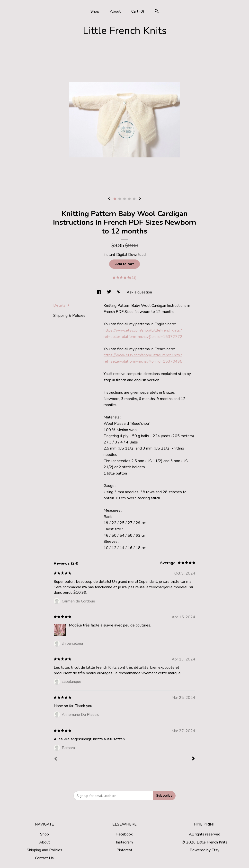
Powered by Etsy (205, 850)
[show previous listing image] (109, 199)
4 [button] (129, 199)
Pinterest (124, 850)
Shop (95, 11)
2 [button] (120, 199)
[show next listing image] (140, 199)
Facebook (124, 834)
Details (61, 305)
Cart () (138, 11)
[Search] (157, 12)
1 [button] (115, 199)
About (115, 11)
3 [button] (124, 199)
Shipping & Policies (69, 316)
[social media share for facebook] (100, 292)
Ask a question (139, 292)
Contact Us (44, 858)
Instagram (124, 842)
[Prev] (56, 759)
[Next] (193, 759)
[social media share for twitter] (110, 292)
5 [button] (134, 199)
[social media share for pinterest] (119, 292)
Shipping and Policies (44, 850)
